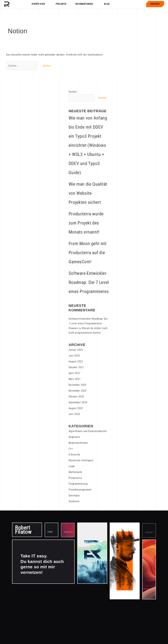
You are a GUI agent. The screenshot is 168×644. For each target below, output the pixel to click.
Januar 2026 (76, 350)
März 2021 (75, 379)
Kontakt (155, 4)
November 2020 (78, 391)
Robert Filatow (23, 531)
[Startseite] (7, 4)
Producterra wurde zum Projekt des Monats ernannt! (86, 223)
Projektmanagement (80, 490)
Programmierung (78, 484)
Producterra (75, 478)
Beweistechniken (78, 443)
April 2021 (74, 373)
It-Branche (74, 455)
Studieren (74, 501)
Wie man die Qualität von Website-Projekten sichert (88, 193)
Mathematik (75, 472)
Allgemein (74, 437)
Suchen (73, 92)
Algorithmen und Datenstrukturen (88, 431)
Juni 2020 (74, 414)
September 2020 (78, 402)
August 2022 (76, 361)
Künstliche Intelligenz (81, 460)
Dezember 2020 (77, 385)
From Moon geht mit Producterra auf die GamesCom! (88, 253)
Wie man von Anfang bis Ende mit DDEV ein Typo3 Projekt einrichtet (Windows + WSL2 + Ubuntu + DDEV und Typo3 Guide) (88, 145)
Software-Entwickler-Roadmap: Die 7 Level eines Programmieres (89, 282)
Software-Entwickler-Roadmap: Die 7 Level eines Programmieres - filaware (88, 323)
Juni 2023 (74, 356)
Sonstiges (74, 495)
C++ (71, 449)
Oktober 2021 (76, 367)
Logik (72, 466)
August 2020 (76, 408)
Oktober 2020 (76, 397)
